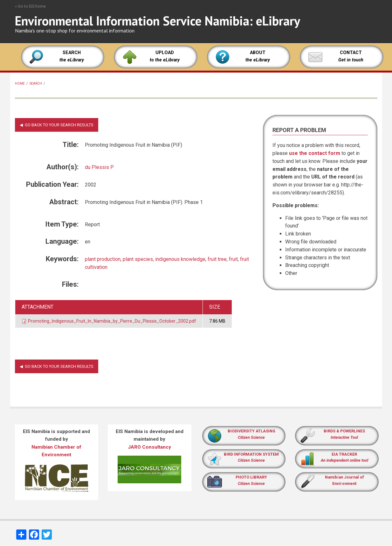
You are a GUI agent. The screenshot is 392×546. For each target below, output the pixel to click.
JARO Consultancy (149, 447)
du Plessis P (99, 167)
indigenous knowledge (180, 259)
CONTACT (351, 53)
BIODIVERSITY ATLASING (251, 431)
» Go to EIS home (30, 6)
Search (36, 84)
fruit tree (217, 259)
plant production (103, 259)
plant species (138, 259)
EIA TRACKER (344, 454)
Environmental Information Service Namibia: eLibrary (158, 21)
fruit (233, 259)
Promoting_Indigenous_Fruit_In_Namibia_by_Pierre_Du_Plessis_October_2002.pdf (112, 321)
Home (20, 84)
